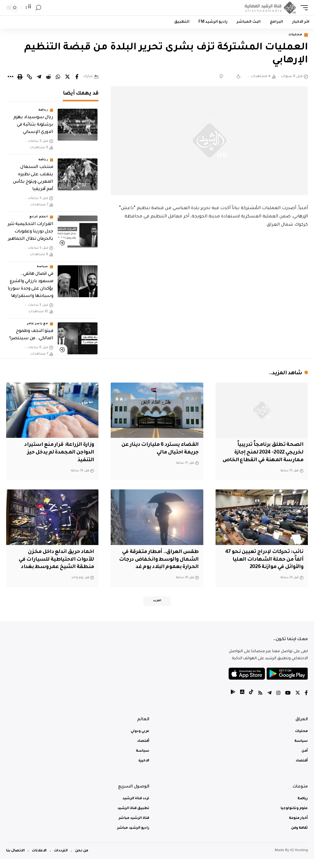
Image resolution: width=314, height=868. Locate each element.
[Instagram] (278, 702)
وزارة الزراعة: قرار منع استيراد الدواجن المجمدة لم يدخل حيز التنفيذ (58, 453)
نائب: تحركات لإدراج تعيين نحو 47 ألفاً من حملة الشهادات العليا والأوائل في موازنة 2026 (263, 567)
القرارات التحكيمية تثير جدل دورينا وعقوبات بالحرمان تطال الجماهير (31, 232)
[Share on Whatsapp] (58, 77)
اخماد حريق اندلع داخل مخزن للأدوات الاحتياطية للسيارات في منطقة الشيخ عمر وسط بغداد (55, 567)
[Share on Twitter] (67, 77)
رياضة (43, 111)
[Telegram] (270, 702)
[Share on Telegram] (39, 77)
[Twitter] (298, 702)
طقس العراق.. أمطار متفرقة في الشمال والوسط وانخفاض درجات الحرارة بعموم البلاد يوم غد (157, 567)
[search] (38, 8)
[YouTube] (288, 702)
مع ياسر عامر (37, 324)
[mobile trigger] (303, 8)
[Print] (20, 77)
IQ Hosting (299, 860)
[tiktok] (251, 702)
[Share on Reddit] (48, 77)
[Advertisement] (209, 282)
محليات (294, 35)
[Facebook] (306, 702)
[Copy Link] (29, 77)
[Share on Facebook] (77, 77)
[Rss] (260, 702)
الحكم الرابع (39, 217)
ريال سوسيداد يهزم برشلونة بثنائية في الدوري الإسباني (33, 125)
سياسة (42, 267)
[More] (10, 77)
